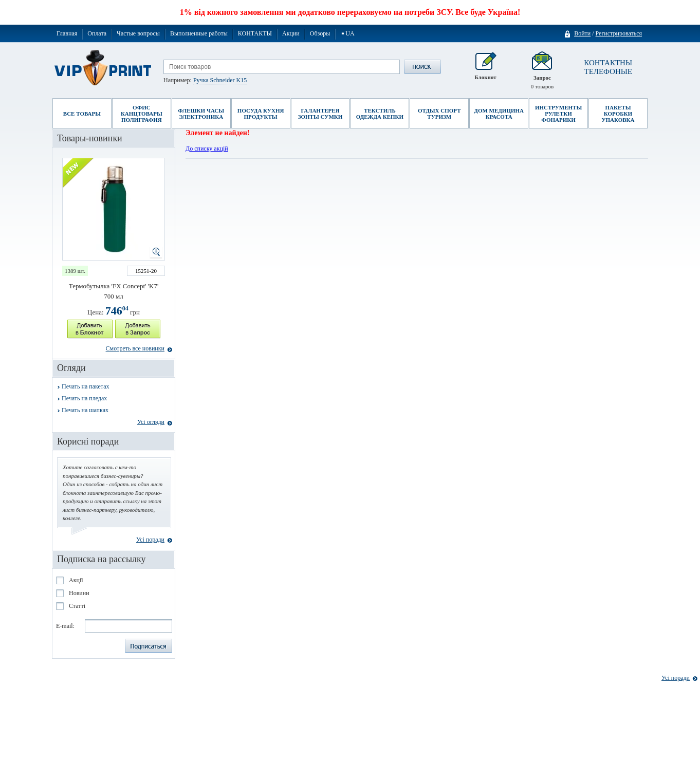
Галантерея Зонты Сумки (320, 114)
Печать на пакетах (86, 386)
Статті (77, 606)
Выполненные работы (199, 33)
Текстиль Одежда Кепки (380, 114)
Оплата (97, 33)
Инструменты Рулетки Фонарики (558, 114)
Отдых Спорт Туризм (439, 114)
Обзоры (320, 33)
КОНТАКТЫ (255, 33)
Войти (582, 34)
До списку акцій (207, 149)
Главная (67, 33)
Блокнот (485, 71)
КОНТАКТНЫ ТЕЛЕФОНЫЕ (608, 67)
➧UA (347, 33)
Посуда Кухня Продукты (261, 114)
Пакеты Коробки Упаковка (618, 114)
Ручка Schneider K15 (220, 80)
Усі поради (150, 540)
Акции (291, 33)
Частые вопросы (138, 33)
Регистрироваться (619, 33)
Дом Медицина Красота (499, 114)
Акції (76, 580)
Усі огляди (151, 422)
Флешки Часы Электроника (201, 114)
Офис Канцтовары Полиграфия (142, 114)
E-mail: (65, 626)
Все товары (82, 114)
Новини (79, 593)
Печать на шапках (85, 410)
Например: (205, 80)
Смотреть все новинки (135, 348)
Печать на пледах (84, 398)
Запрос (542, 71)
